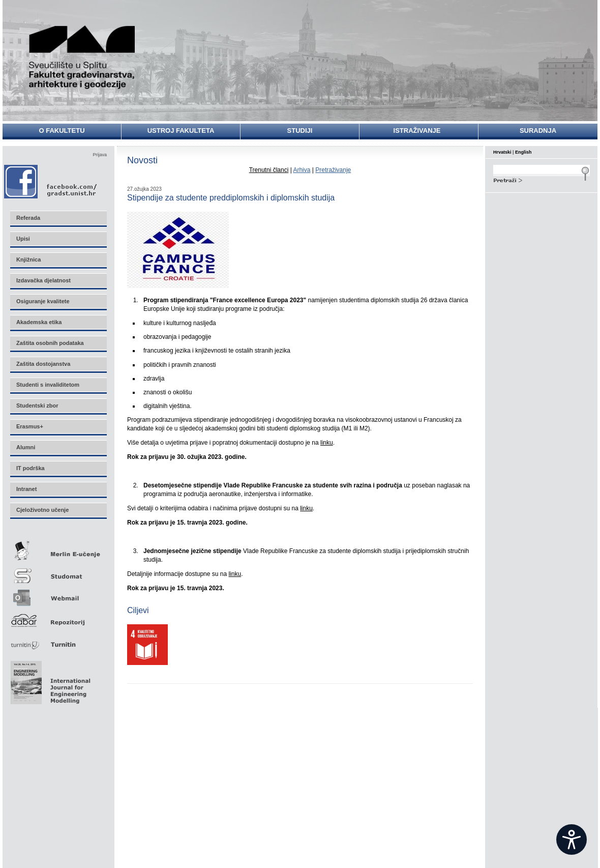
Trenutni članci (269, 170)
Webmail (58, 595)
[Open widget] (572, 840)
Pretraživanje (333, 170)
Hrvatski (502, 152)
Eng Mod (49, 680)
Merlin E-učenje (58, 549)
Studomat (58, 572)
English (523, 152)
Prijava (100, 155)
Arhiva (302, 170)
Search (542, 179)
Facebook (51, 181)
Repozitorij (58, 617)
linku (327, 443)
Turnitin (58, 640)
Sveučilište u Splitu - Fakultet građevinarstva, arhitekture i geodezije (82, 57)
